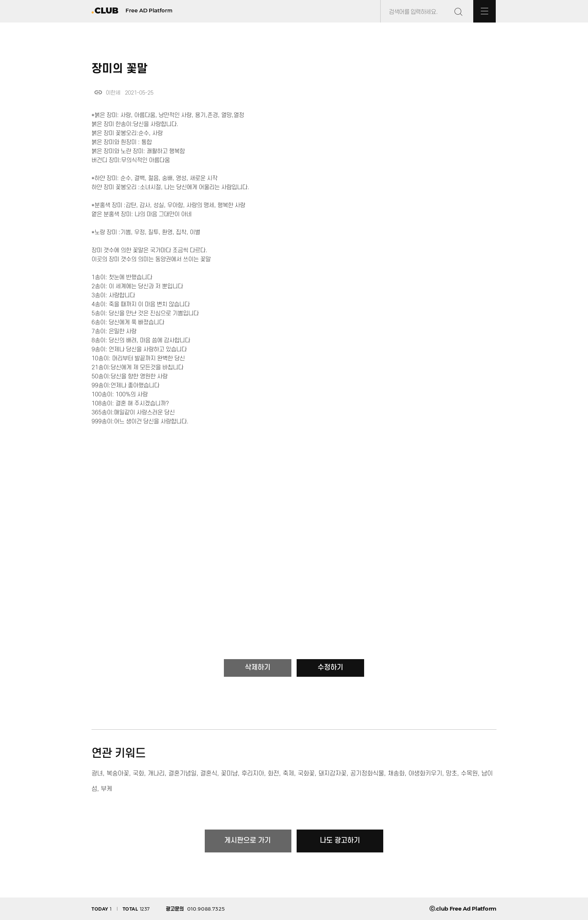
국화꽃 (306, 774)
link (98, 92)
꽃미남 (229, 774)
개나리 (156, 774)
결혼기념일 (182, 774)
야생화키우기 (425, 774)
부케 (106, 789)
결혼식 (209, 774)
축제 (288, 774)
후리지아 (253, 774)
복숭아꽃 (118, 774)
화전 (273, 774)
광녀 (97, 774)
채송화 (396, 774)
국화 (138, 774)
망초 (451, 774)
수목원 (469, 774)
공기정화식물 (367, 774)
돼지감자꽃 (332, 774)
